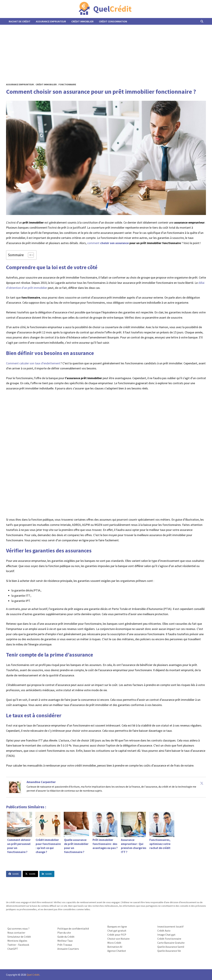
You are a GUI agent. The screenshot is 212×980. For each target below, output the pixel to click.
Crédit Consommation (113, 21)
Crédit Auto (164, 931)
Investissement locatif (170, 927)
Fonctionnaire (67, 84)
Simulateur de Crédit (19, 937)
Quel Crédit (33, 975)
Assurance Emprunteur (51, 21)
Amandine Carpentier (41, 782)
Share (14, 874)
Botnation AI (115, 947)
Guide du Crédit (66, 937)
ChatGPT (13, 949)
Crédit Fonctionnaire (169, 939)
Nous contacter (16, 933)
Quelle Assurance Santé (171, 947)
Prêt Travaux (65, 945)
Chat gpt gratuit (117, 931)
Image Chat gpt (166, 935)
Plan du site (64, 933)
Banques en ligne (117, 927)
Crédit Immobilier (82, 21)
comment (108, 243)
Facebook (24, 945)
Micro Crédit (114, 943)
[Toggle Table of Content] (29, 255)
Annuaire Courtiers (68, 949)
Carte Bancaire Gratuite (171, 943)
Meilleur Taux (65, 941)
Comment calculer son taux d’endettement (33, 363)
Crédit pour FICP (117, 935)
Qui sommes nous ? (18, 929)
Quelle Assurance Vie (169, 951)
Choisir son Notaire (118, 939)
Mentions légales (17, 941)
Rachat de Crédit (20, 21)
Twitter (12, 945)
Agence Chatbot (117, 951)
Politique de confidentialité (73, 929)
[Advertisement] (106, 50)
